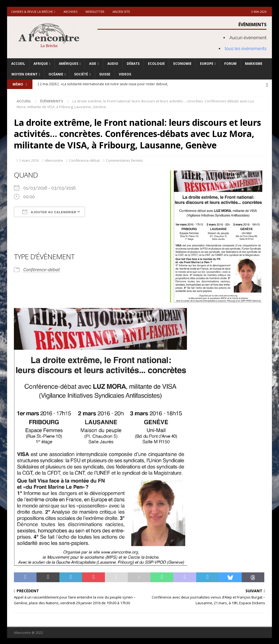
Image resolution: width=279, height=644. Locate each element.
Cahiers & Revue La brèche (32, 12)
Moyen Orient (25, 74)
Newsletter (95, 12)
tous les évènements (246, 49)
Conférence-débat (84, 160)
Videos (125, 74)
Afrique (41, 64)
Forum (230, 64)
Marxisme (254, 64)
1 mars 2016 (29, 160)
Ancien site (121, 12)
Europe (207, 64)
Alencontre (54, 160)
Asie (93, 64)
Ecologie (156, 64)
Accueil (18, 64)
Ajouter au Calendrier (49, 211)
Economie (182, 64)
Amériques (69, 64)
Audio (113, 64)
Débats (133, 64)
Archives (70, 12)
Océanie (56, 74)
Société (81, 74)
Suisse (105, 74)
